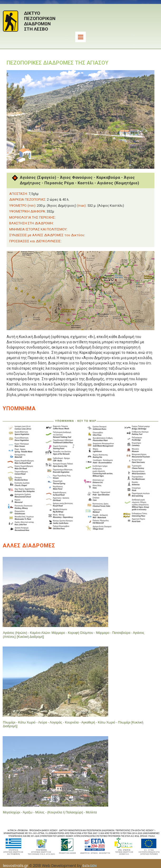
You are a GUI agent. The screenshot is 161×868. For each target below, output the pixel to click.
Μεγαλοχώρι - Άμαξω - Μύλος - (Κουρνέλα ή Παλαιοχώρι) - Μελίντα (50, 812)
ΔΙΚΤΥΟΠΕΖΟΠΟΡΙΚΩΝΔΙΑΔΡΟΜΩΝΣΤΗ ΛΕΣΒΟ (40, 21)
